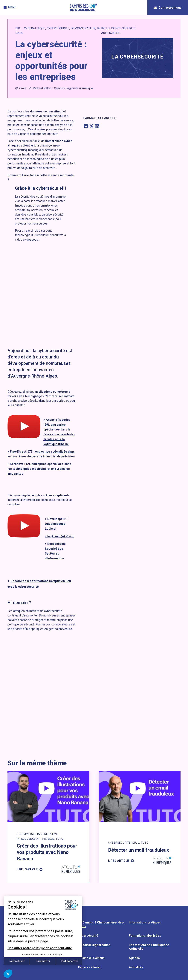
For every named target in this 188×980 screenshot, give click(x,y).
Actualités (136, 967)
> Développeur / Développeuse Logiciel (56, 524)
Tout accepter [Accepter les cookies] (69, 961)
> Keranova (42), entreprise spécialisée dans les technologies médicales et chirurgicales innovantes (39, 469)
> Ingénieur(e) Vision (60, 536)
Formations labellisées (145, 936)
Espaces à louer (89, 967)
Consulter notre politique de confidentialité (40, 948)
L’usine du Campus (91, 958)
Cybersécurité (88, 936)
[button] (10, 8)
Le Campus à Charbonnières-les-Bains (101, 924)
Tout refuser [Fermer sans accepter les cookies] (17, 961)
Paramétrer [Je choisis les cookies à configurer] (43, 961)
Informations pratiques (145, 922)
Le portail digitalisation (94, 945)
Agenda (134, 958)
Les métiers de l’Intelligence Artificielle (149, 947)
